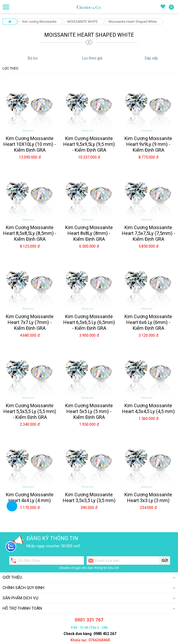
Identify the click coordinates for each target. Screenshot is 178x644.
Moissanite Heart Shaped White (133, 22)
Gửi (165, 560)
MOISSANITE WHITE (83, 22)
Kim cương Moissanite (39, 22)
